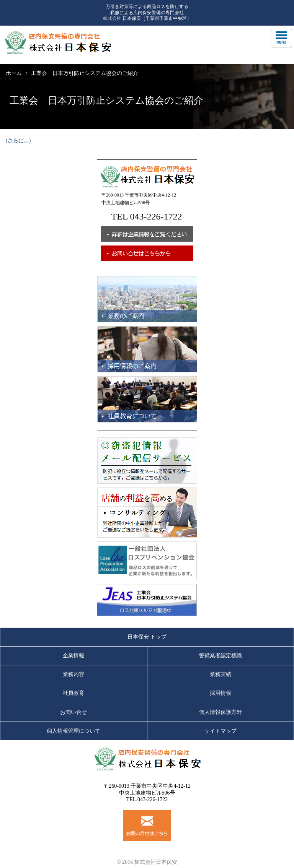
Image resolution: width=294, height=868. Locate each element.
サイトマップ (220, 731)
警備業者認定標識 (220, 656)
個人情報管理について (73, 731)
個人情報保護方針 (220, 712)
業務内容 (73, 674)
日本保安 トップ (147, 637)
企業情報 (73, 656)
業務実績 (220, 674)
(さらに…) (18, 141)
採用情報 (220, 693)
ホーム (14, 73)
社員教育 (73, 693)
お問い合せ (73, 712)
